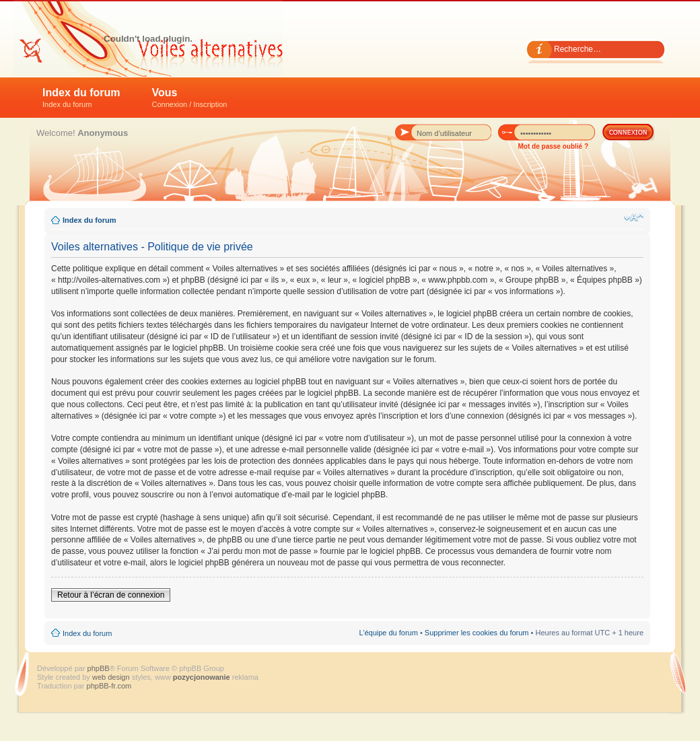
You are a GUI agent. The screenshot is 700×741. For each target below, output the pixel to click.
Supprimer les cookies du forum (477, 633)
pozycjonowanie (202, 677)
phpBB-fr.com (109, 686)
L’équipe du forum (388, 633)
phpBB (99, 668)
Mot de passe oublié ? (553, 146)
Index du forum (81, 98)
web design (112, 677)
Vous (190, 98)
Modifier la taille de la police (634, 217)
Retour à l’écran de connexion (111, 595)
